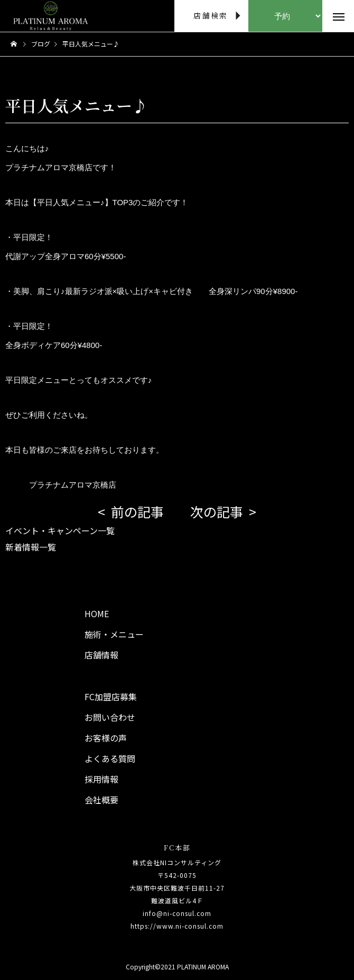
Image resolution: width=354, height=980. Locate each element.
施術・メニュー (114, 634)
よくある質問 (110, 758)
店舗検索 (211, 15)
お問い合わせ (110, 717)
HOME (97, 613)
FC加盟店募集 (111, 697)
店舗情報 (101, 655)
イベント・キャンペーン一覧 (60, 530)
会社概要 (101, 800)
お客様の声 (106, 738)
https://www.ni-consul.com (177, 926)
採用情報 (101, 779)
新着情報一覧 (31, 547)
